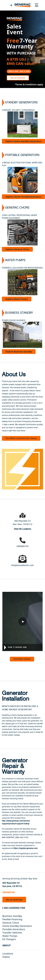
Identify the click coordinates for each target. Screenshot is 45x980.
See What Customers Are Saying (21, 438)
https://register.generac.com (25, 848)
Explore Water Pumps (17, 299)
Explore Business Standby (19, 352)
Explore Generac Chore (17, 249)
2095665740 (22, 546)
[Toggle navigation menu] (37, 5)
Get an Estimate (18, 78)
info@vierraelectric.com (22, 565)
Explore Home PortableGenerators (23, 197)
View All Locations (22, 529)
